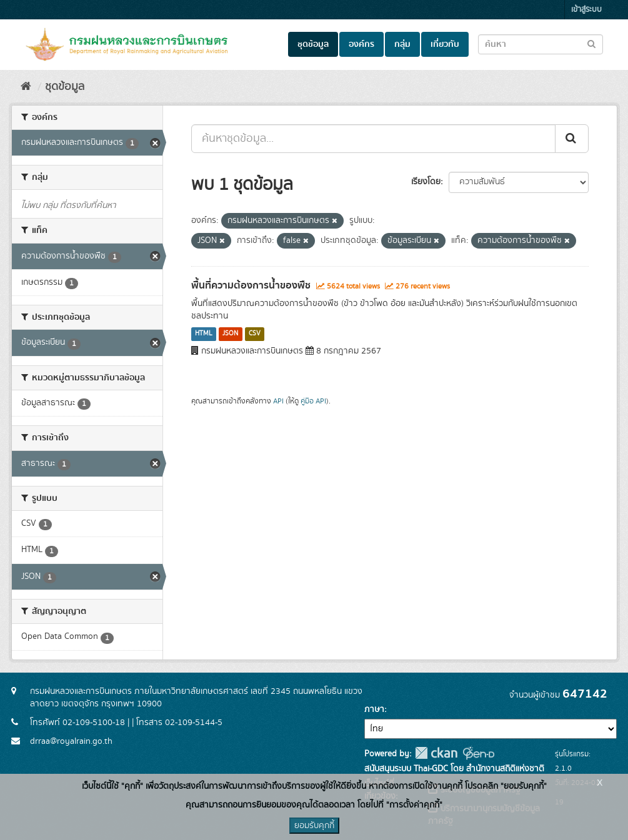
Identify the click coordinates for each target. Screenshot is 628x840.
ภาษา (374, 709)
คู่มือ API (313, 401)
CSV (255, 334)
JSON (230, 334)
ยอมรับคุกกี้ (314, 826)
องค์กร (361, 44)
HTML (204, 334)
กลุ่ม (402, 44)
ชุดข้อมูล (313, 44)
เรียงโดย (426, 182)
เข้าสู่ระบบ (586, 10)
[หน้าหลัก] (26, 87)
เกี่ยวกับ (445, 44)
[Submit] (572, 139)
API (278, 401)
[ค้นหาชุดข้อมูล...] (373, 139)
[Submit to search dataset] (591, 43)
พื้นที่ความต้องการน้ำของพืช (251, 285)
